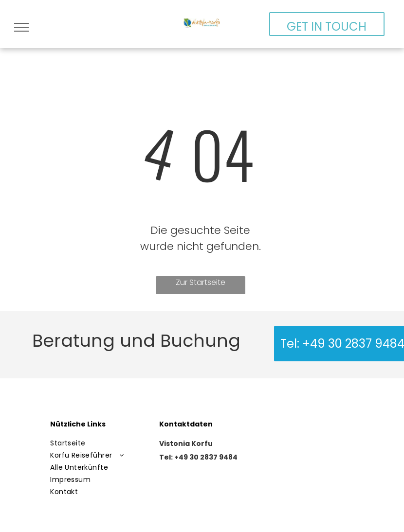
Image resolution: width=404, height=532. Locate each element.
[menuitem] (99, 443)
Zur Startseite (201, 282)
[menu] (21, 27)
